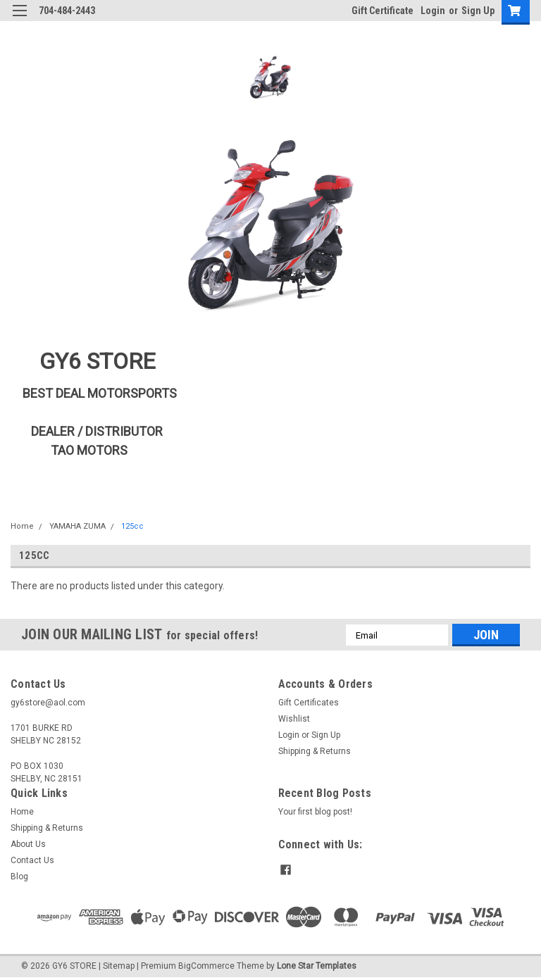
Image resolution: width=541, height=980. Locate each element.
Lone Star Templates (317, 966)
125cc (132, 526)
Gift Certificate (383, 11)
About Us (28, 844)
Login (433, 11)
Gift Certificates (309, 703)
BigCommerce (206, 966)
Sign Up (478, 11)
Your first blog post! (315, 812)
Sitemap (119, 966)
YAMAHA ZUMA (77, 526)
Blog (19, 877)
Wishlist (294, 719)
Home (22, 526)
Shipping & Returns (315, 751)
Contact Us (32, 860)
